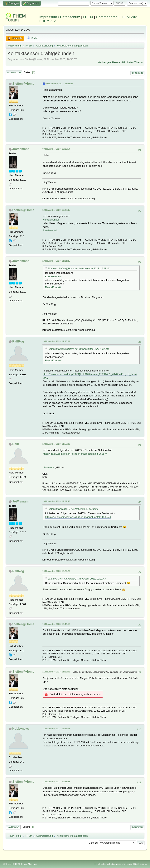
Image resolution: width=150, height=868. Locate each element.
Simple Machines (29, 864)
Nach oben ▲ (141, 864)
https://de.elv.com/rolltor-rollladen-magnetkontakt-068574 (75, 454)
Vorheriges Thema (109, 62)
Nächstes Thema (132, 62)
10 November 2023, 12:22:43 (56, 501)
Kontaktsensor (51, 220)
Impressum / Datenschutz (60, 17)
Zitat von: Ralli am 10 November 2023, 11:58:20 (73, 509)
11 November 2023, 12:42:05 (56, 729)
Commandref (106, 17)
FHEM (88, 17)
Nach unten (14, 73)
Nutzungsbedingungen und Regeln (117, 864)
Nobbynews (21, 729)
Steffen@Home (23, 84)
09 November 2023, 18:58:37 (59, 84)
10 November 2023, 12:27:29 (56, 571)
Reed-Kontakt (51, 230)
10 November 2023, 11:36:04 (56, 341)
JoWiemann (21, 149)
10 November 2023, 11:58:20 (56, 444)
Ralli (16, 444)
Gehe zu (93, 843)
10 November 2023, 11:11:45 (56, 261)
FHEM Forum (16, 18)
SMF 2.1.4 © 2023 (12, 864)
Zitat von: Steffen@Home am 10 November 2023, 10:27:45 (79, 269)
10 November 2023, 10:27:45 (56, 210)
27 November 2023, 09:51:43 (56, 782)
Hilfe (97, 864)
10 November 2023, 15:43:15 (56, 624)
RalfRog (18, 341)
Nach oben (13, 827)
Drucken (137, 73)
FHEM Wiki (129, 17)
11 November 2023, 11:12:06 (56, 672)
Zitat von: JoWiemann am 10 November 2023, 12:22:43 (77, 579)
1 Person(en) (48, 467)
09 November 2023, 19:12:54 (56, 149)
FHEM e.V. (48, 21)
